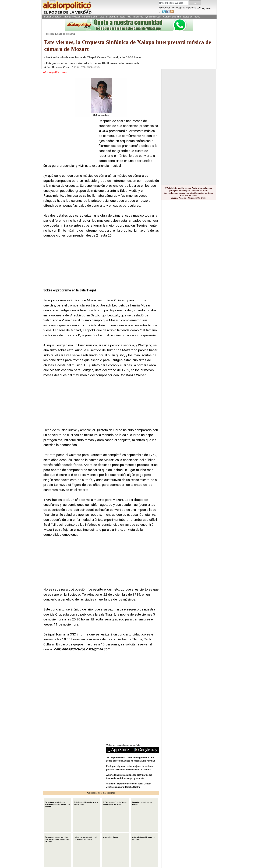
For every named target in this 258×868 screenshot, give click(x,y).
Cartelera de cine (172, 17)
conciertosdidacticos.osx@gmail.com (82, 649)
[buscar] (173, 3)
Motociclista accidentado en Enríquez (143, 838)
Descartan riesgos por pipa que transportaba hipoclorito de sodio (57, 839)
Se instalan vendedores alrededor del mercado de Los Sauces (58, 804)
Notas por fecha (191, 17)
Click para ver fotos (101, 97)
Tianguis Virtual (72, 17)
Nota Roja (125, 17)
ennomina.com (90, 17)
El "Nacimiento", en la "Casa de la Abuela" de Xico (115, 803)
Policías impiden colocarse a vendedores (86, 803)
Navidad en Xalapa (111, 837)
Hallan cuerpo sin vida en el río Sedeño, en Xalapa (86, 838)
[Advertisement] (70, 140)
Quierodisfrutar (153, 17)
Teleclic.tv (138, 17)
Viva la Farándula (109, 17)
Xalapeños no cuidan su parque (142, 803)
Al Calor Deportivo (52, 17)
